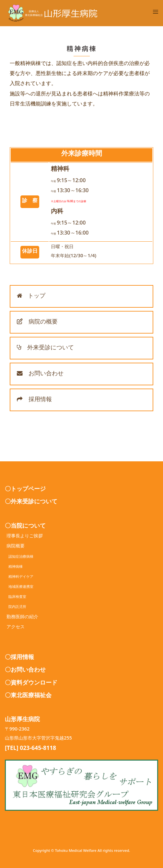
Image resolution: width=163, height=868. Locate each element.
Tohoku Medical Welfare (76, 851)
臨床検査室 (16, 597)
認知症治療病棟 (19, 557)
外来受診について (45, 349)
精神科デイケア (19, 577)
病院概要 (16, 547)
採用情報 (34, 401)
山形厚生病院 (22, 720)
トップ (31, 297)
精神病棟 (14, 567)
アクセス (16, 628)
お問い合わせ (40, 375)
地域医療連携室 (19, 587)
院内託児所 (16, 607)
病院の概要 (37, 323)
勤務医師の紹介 (22, 618)
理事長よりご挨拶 (25, 537)
